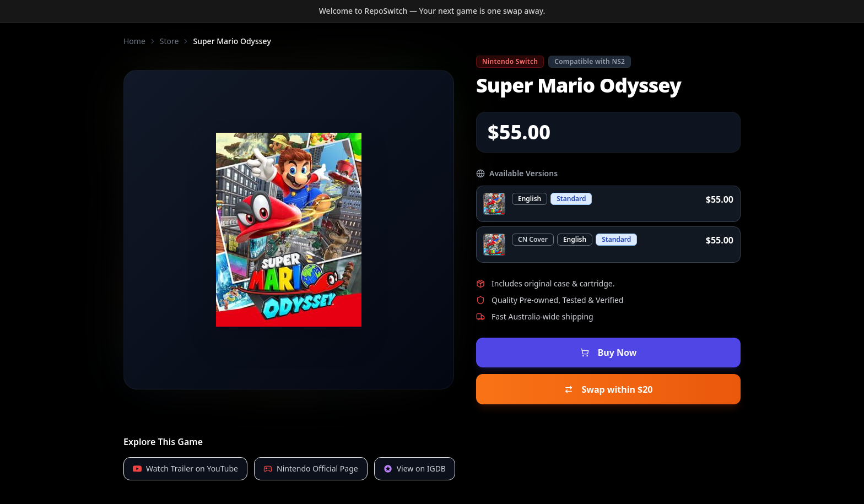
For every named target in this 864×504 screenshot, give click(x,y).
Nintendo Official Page (311, 448)
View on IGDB (415, 448)
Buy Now (609, 348)
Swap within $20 (609, 374)
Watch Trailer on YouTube (185, 448)
